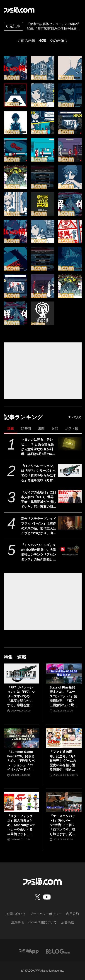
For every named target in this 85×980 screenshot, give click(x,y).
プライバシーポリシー (46, 914)
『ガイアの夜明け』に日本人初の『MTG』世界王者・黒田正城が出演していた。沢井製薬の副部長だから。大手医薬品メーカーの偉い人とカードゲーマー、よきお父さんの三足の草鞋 (39, 500)
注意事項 (17, 922)
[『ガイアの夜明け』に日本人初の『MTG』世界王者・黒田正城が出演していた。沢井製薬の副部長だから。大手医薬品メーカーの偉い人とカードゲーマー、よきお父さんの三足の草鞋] (70, 497)
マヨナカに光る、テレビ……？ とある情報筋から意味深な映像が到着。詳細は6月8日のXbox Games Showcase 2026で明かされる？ (39, 447)
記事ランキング (23, 417)
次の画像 (57, 41)
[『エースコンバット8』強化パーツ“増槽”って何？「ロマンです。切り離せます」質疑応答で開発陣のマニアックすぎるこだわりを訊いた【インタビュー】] (64, 802)
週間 (41, 428)
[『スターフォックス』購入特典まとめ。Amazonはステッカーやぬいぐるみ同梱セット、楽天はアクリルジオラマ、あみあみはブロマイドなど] (21, 802)
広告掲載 (68, 922)
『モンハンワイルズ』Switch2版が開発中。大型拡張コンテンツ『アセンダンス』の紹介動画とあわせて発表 (39, 553)
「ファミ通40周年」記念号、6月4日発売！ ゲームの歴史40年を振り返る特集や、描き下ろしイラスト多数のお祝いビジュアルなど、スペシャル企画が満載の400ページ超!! (63, 761)
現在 (10, 428)
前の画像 (28, 41)
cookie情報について (42, 922)
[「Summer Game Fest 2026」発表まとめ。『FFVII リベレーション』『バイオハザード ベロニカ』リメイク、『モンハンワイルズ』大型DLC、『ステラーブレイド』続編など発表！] (21, 738)
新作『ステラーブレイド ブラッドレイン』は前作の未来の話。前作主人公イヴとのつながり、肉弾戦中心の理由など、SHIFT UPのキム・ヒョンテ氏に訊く (39, 526)
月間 (55, 428)
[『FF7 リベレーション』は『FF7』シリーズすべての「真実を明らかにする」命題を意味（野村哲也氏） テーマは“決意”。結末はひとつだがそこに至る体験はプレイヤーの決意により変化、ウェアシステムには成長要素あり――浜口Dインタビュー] (70, 470)
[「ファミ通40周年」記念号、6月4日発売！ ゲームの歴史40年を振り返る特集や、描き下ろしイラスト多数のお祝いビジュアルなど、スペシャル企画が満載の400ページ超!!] (64, 738)
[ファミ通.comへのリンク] (19, 10)
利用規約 (73, 914)
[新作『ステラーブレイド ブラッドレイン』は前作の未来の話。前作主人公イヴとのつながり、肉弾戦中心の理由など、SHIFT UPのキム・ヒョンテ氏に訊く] (70, 523)
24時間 (26, 428)
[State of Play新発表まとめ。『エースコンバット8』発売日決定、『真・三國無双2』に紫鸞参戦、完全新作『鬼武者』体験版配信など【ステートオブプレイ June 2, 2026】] (64, 673)
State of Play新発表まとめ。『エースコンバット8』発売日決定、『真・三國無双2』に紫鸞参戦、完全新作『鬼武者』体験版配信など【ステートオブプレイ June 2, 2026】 (63, 697)
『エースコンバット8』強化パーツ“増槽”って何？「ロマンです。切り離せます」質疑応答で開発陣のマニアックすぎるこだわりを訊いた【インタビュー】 (62, 825)
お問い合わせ (16, 914)
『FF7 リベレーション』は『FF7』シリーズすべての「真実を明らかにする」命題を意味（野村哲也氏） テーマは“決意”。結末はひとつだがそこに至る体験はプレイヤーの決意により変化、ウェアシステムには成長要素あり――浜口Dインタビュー (39, 473)
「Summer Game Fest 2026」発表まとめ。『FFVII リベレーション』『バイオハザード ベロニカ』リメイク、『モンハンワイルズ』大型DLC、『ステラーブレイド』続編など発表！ (21, 761)
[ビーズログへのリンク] (58, 951)
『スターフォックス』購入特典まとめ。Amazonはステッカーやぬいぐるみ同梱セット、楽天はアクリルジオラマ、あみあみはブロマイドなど (21, 825)
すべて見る (75, 417)
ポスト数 (72, 428)
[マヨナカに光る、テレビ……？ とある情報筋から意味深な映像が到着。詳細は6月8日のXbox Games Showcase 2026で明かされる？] (70, 444)
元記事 (12, 27)
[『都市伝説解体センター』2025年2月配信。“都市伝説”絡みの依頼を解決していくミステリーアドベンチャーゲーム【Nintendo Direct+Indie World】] (15, 68)
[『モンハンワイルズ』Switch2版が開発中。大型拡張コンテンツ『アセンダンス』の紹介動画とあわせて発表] (70, 549)
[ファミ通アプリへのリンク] (29, 951)
